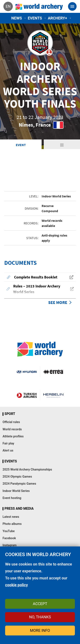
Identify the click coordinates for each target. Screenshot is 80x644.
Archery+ (57, 18)
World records (12, 429)
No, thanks (40, 617)
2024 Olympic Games (17, 477)
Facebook (9, 538)
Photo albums (12, 524)
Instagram (10, 545)
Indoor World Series (16, 491)
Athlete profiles (13, 436)
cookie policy (17, 585)
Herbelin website (53, 395)
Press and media (19, 509)
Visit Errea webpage (53, 372)
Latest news (11, 517)
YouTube (9, 531)
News (17, 18)
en (8, 6)
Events (35, 18)
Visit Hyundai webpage (26, 372)
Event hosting (12, 498)
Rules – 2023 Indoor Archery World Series (37, 289)
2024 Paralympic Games (19, 484)
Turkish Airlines (27, 395)
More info (40, 630)
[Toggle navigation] (72, 6)
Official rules (11, 422)
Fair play (8, 443)
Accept (40, 604)
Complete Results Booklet (36, 277)
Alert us (8, 451)
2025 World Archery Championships (27, 470)
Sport (10, 414)
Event (21, 145)
